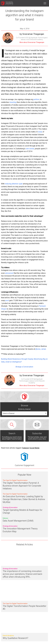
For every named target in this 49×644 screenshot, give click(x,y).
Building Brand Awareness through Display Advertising (22, 359)
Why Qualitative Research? (15, 638)
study (40, 132)
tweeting (13, 102)
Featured (25, 448)
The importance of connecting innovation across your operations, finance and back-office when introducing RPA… (23, 574)
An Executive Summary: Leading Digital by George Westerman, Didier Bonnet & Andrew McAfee (24, 499)
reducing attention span (14, 184)
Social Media (34, 448)
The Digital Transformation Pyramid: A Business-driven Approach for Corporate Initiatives (22, 486)
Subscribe (37, 433)
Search (12, 433)
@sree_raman (41, 349)
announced (9, 273)
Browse (25, 406)
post (7, 300)
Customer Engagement (25, 465)
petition (36, 99)
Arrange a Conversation (25, 367)
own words (30, 149)
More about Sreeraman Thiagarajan (32, 42)
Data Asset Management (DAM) (18, 521)
